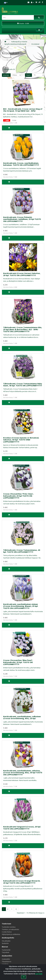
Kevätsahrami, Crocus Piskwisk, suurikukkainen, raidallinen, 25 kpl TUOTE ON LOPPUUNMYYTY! (22, 219)
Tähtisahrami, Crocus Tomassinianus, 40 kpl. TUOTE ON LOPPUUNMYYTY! (22, 551)
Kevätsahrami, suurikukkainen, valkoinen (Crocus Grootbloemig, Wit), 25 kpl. (22, 717)
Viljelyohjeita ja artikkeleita (11, 934)
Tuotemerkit (6, 950)
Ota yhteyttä (6, 941)
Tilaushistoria (7, 962)
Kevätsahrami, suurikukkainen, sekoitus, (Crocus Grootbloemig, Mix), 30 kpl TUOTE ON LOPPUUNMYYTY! (23, 773)
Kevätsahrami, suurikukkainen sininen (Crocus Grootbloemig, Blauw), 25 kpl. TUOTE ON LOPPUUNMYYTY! (21, 606)
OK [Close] (24, 977)
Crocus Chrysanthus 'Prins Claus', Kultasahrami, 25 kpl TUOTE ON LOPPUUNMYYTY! (18, 496)
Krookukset (35, 44)
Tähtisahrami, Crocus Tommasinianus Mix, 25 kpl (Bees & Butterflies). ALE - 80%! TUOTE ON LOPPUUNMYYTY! (23, 329)
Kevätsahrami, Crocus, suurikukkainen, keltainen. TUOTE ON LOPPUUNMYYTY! (21, 164)
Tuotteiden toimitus (9, 927)
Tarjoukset (6, 952)
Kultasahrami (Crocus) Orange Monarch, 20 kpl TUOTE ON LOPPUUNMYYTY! (22, 882)
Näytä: (28, 75)
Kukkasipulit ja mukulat (19, 42)
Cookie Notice (7, 932)
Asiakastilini (6, 959)
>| (16, 909)
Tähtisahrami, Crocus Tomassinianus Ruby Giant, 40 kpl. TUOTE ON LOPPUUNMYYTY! (23, 385)
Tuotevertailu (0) (9, 69)
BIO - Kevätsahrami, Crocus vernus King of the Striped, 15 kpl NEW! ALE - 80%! (23, 110)
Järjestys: (6, 75)
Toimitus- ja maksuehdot (10, 929)
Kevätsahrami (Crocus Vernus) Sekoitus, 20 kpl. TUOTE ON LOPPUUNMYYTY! (22, 274)
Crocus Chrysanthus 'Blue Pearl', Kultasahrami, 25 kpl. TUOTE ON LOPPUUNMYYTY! (18, 662)
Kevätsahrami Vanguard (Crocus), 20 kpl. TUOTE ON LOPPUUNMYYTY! (22, 828)
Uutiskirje (5, 964)
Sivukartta (5, 943)
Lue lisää (39, 974)
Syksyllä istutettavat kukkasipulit (15, 44)
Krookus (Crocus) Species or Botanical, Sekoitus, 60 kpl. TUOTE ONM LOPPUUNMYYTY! (21, 440)
